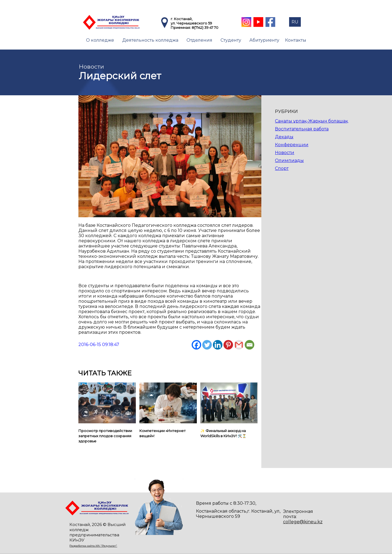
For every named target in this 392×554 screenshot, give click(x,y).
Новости (285, 153)
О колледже (100, 40)
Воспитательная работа (302, 129)
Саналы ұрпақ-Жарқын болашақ (311, 121)
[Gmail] (239, 345)
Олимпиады (289, 160)
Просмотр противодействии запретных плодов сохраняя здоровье (105, 436)
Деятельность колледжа (150, 40)
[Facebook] (196, 345)
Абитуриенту (264, 40)
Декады (284, 137)
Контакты (296, 40)
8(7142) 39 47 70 (205, 27)
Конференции (292, 145)
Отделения (199, 40)
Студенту (231, 40)
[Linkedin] (218, 345)
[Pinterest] (228, 345)
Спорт (282, 168)
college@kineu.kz (303, 522)
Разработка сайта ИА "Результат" (93, 546)
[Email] (249, 345)
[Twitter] (207, 345)
